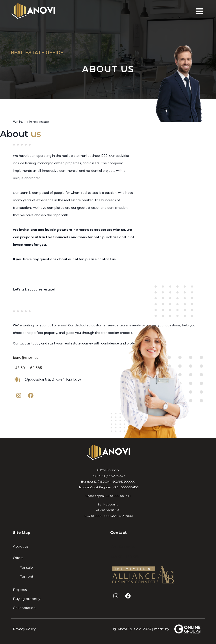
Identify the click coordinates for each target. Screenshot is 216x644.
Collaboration (24, 608)
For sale (26, 567)
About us (21, 546)
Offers (18, 558)
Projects (20, 590)
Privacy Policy (24, 629)
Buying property (27, 599)
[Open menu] (199, 11)
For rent (26, 576)
